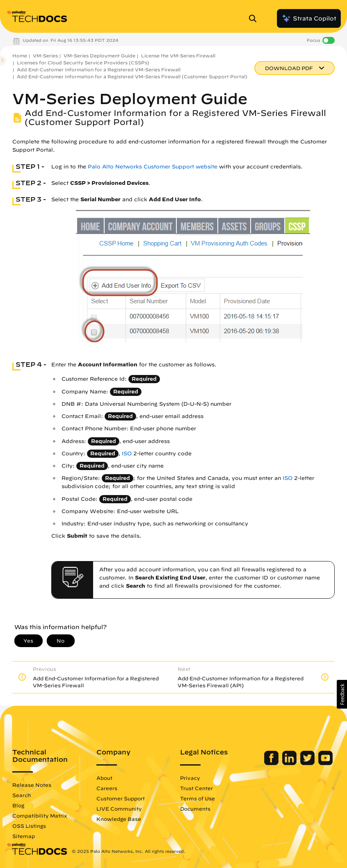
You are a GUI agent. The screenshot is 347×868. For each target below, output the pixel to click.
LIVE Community (119, 809)
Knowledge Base (119, 819)
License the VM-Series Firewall (178, 56)
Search (22, 795)
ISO (127, 453)
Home (20, 56)
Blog (18, 805)
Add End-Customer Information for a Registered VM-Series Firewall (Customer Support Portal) (132, 76)
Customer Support (121, 798)
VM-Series (45, 56)
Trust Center (196, 788)
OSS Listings (29, 826)
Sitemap (24, 836)
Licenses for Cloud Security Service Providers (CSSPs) (83, 62)
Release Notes (32, 785)
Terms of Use (197, 798)
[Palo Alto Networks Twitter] (308, 763)
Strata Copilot (309, 18)
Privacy (190, 778)
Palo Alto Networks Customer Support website (153, 167)
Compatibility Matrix (40, 816)
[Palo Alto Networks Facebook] (272, 763)
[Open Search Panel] (255, 18)
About (104, 778)
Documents (195, 809)
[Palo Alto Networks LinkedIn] (290, 763)
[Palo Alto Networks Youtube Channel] (325, 763)
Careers (107, 788)
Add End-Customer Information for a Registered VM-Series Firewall (99, 69)
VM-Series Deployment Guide (99, 56)
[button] (342, 694)
